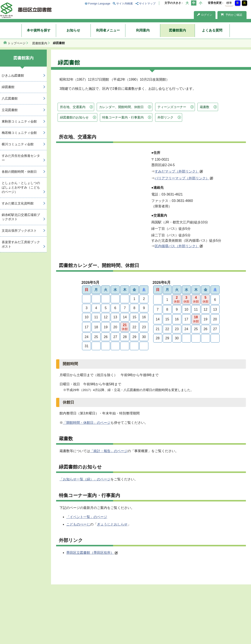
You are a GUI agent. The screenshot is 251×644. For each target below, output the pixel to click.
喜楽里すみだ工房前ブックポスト (21, 244)
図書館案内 (177, 30)
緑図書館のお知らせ (74, 117)
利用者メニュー (108, 30)
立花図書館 (10, 110)
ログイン (205, 15)
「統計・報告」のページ (109, 451)
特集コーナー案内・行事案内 (123, 117)
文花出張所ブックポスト (19, 231)
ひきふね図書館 (13, 75)
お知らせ (73, 30)
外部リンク (165, 117)
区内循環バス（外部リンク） (177, 246)
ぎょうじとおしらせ (112, 524)
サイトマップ (147, 4)
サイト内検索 (125, 4)
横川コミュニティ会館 (18, 144)
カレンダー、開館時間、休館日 (121, 107)
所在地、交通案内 (73, 107)
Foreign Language (99, 4)
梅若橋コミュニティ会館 (19, 133)
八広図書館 (10, 98)
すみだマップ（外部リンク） (177, 171)
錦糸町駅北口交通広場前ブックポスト (21, 217)
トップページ (17, 43)
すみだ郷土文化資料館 (18, 203)
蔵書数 (205, 107)
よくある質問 (212, 30)
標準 (229, 3)
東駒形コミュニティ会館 (19, 121)
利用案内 (143, 30)
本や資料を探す (39, 30)
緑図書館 (8, 87)
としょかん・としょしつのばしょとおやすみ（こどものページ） (21, 187)
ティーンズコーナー (172, 107)
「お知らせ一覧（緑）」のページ (85, 479)
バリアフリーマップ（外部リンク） (182, 178)
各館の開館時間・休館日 (19, 172)
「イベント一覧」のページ (87, 517)
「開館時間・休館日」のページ (87, 423)
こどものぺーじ (78, 524)
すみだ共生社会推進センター (21, 158)
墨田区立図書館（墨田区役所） (90, 553)
